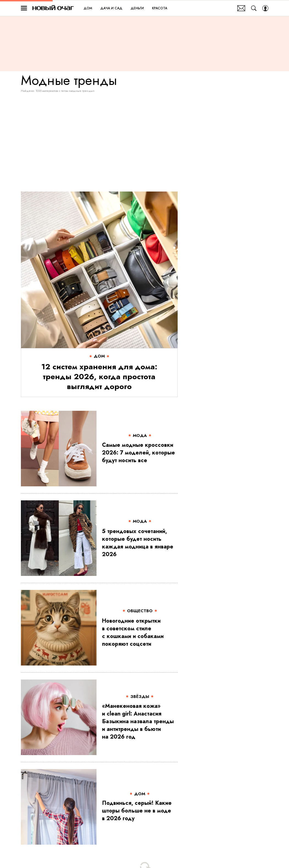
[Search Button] (254, 8)
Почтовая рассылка (241, 8)
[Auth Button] (265, 8)
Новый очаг (53, 8)
